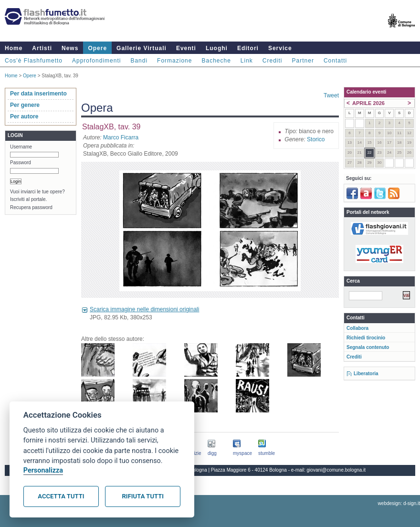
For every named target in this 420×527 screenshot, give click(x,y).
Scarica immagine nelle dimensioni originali (144, 309)
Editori (248, 48)
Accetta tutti (61, 496)
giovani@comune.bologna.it (336, 470)
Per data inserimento (38, 94)
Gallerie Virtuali (142, 48)
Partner (303, 61)
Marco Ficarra (121, 137)
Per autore (24, 116)
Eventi (186, 48)
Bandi (139, 61)
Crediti (273, 61)
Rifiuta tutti (143, 496)
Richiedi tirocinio (366, 338)
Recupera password (31, 207)
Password (21, 163)
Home (14, 48)
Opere (97, 48)
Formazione (174, 61)
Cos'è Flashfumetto (34, 61)
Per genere (25, 105)
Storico (316, 139)
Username (21, 147)
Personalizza (43, 470)
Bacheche (216, 61)
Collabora (357, 328)
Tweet (331, 95)
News (70, 48)
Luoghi (217, 48)
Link (247, 61)
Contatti (335, 61)
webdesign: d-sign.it (399, 503)
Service (280, 48)
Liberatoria (366, 374)
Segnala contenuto (368, 347)
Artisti (42, 48)
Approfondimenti (96, 61)
